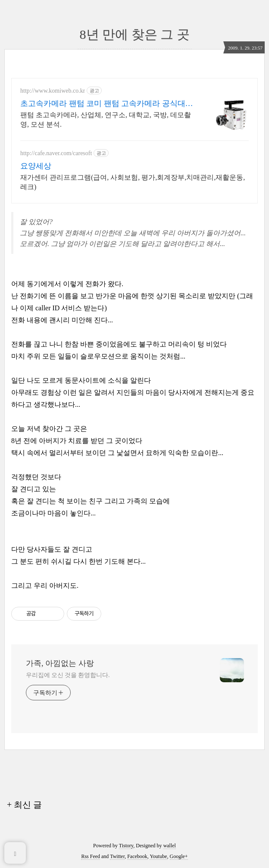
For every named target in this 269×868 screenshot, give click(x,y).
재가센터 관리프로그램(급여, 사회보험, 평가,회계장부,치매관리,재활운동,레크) (133, 182)
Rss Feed (91, 856)
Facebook (137, 856)
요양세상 (36, 166)
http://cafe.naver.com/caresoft (56, 153)
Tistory (126, 846)
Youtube (158, 856)
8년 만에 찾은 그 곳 (135, 34)
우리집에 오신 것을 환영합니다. (68, 675)
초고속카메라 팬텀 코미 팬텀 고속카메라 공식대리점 (107, 104)
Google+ (179, 856)
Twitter (117, 856)
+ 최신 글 (24, 805)
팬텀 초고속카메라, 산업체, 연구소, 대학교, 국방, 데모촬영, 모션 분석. (106, 120)
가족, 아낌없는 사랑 (60, 663)
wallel (170, 846)
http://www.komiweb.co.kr (53, 91)
